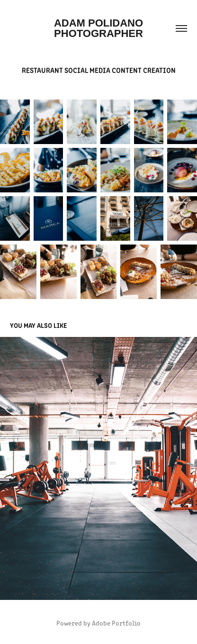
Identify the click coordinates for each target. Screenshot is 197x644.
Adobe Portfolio (116, 623)
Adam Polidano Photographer (100, 28)
